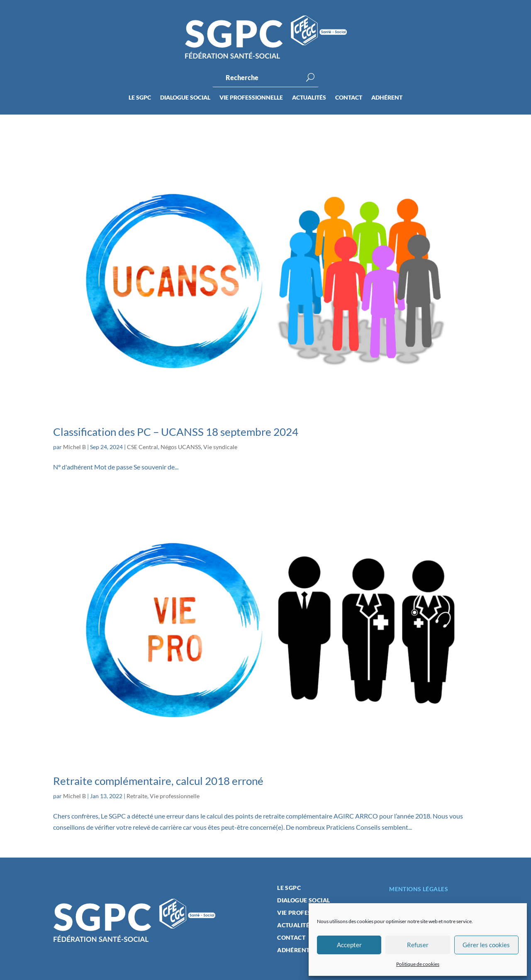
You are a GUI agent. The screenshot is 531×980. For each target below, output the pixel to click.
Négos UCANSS (181, 447)
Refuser (418, 945)
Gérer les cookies (486, 945)
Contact (349, 98)
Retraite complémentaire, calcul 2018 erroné (158, 781)
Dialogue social (185, 98)
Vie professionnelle (251, 98)
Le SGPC (140, 98)
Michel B (74, 447)
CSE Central (142, 447)
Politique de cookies (418, 964)
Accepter (349, 945)
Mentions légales (419, 889)
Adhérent (387, 98)
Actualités (309, 98)
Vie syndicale (220, 447)
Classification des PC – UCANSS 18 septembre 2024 (176, 432)
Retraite (137, 796)
